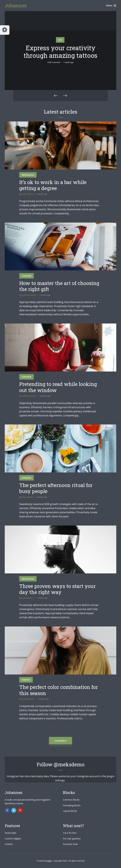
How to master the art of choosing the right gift (59, 286)
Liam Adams (27, 194)
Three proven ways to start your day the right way (57, 589)
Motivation (28, 175)
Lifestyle (26, 276)
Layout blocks (70, 811)
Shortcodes (11, 833)
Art (60, 40)
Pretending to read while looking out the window (58, 387)
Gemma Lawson (29, 295)
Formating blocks (72, 805)
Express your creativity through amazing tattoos (60, 52)
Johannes (16, 5)
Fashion (26, 680)
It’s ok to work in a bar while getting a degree (53, 185)
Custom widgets (13, 839)
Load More (60, 741)
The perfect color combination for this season (59, 690)
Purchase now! (70, 844)
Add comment (54, 62)
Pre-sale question (72, 839)
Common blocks (71, 800)
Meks (49, 861)
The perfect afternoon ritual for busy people (56, 488)
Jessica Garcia (28, 699)
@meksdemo (69, 764)
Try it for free (70, 833)
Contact (9, 844)
